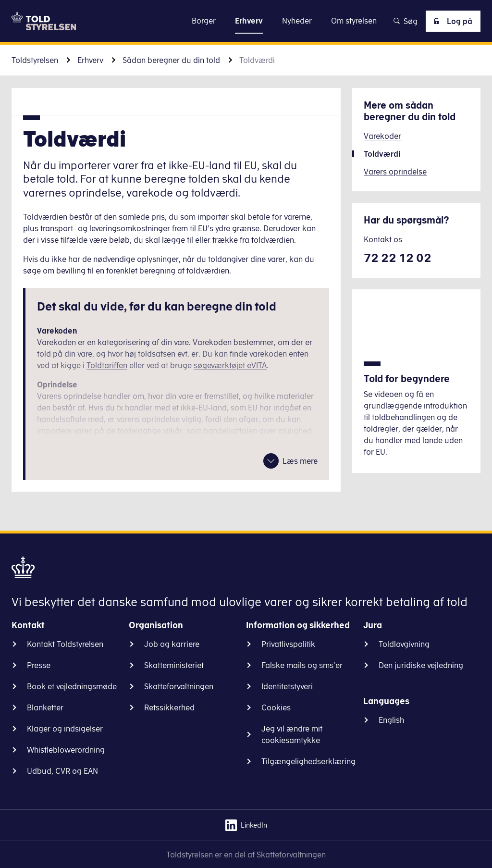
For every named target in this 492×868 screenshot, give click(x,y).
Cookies (276, 707)
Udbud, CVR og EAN (62, 771)
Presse (39, 665)
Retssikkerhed (169, 707)
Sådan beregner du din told (171, 60)
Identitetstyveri (287, 686)
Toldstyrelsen (35, 60)
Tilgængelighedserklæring (308, 761)
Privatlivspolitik (288, 644)
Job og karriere (172, 644)
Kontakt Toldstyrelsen (65, 644)
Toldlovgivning (404, 644)
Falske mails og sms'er (302, 665)
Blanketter (45, 707)
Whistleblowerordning (66, 750)
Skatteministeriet (174, 665)
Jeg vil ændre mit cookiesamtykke (292, 734)
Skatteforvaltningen (179, 686)
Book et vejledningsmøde (72, 686)
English (391, 720)
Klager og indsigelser (65, 729)
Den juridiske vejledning (421, 665)
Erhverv (90, 60)
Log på (451, 21)
